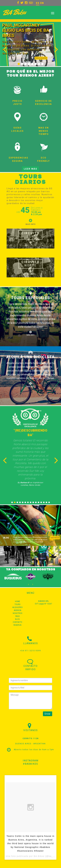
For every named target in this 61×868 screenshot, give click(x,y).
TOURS (17, 604)
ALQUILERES (17, 607)
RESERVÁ (17, 625)
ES (38, 3)
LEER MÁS (31, 169)
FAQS (17, 616)
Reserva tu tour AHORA (41, 58)
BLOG (17, 619)
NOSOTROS (17, 613)
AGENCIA (17, 610)
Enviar (48, 714)
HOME (17, 601)
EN (42, 3)
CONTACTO (17, 622)
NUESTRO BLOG (55, 538)
